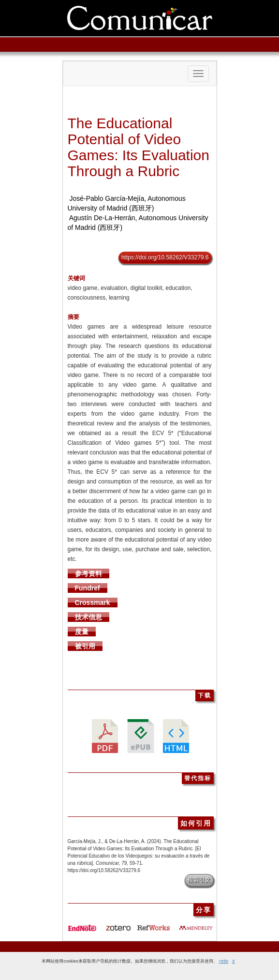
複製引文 (199, 880)
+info (223, 961)
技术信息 (88, 617)
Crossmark (93, 603)
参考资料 (88, 573)
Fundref (88, 588)
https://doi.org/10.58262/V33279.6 (165, 257)
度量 (82, 632)
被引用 (85, 646)
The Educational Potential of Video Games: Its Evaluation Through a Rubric (139, 147)
